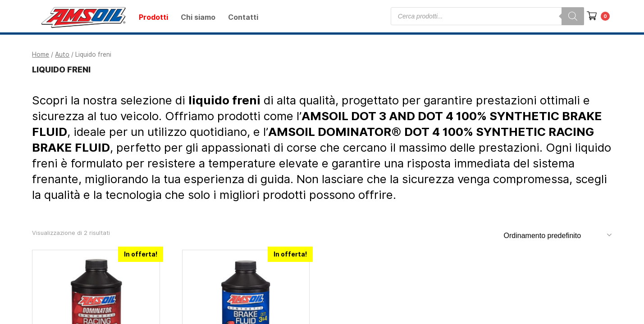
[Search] (573, 16)
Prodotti (153, 17)
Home (41, 54)
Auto (62, 54)
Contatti (243, 17)
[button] (589, 13)
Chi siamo (198, 17)
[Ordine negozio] (557, 235)
